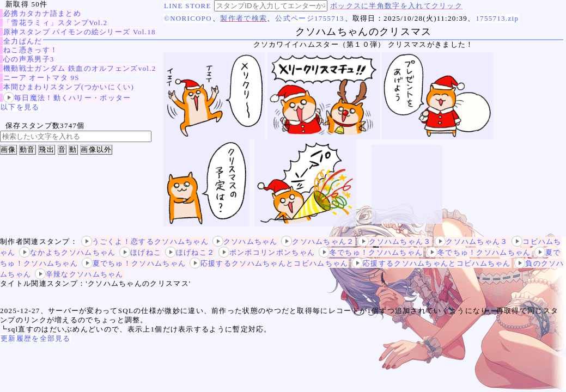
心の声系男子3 (29, 59)
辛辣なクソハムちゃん (79, 274)
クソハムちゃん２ (318, 241)
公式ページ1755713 (309, 18)
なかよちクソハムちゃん (67, 252)
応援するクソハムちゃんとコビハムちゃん (269, 263)
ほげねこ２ (190, 252)
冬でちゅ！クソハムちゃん (371, 252)
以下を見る (20, 107)
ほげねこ (140, 252)
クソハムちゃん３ (394, 241)
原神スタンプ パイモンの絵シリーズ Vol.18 (80, 32)
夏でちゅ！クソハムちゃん (134, 263)
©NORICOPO (188, 18)
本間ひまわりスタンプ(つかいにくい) (69, 87)
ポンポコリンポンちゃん (267, 252)
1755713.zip (497, 18)
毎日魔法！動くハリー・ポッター (67, 98)
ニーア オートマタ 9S (41, 78)
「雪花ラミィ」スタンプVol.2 (55, 23)
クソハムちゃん (245, 241)
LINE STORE (188, 6)
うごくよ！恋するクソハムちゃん (145, 241)
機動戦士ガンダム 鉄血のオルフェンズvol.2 (80, 68)
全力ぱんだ (23, 41)
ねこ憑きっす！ (31, 50)
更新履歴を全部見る (36, 338)
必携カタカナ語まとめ (42, 13)
